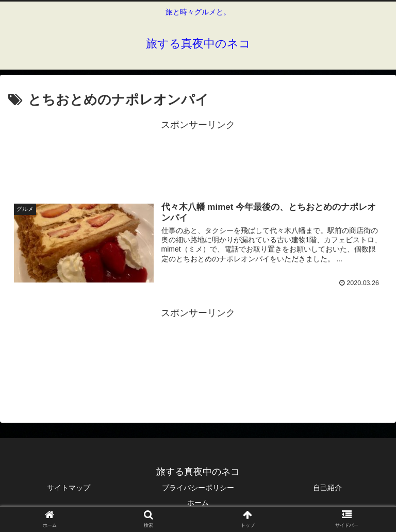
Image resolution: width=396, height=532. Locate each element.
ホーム (198, 503)
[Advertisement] (198, 157)
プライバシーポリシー (198, 488)
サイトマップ (69, 488)
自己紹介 (327, 488)
